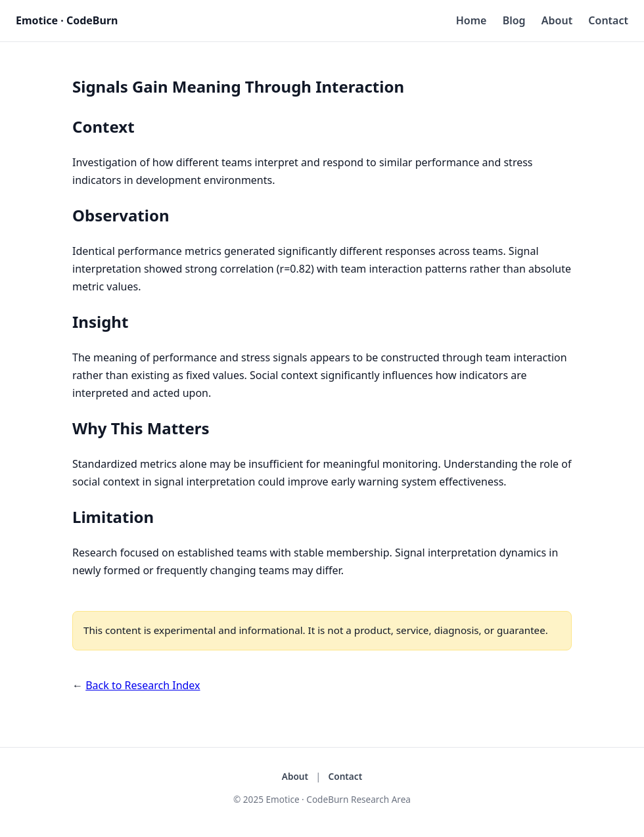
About (557, 20)
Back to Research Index (143, 685)
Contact (608, 20)
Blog (514, 20)
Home (471, 20)
